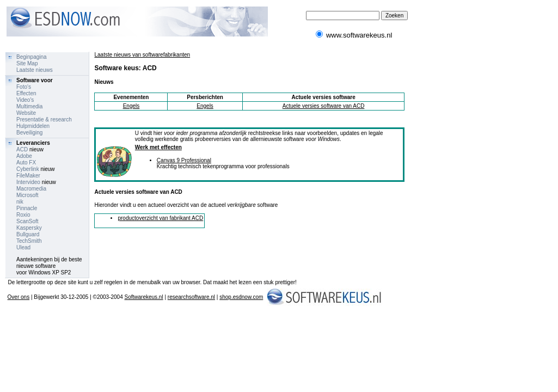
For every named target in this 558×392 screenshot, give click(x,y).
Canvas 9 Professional (184, 160)
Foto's (24, 87)
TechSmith (29, 241)
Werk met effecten (158, 147)
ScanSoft (27, 221)
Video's (25, 100)
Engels (131, 106)
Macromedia (31, 189)
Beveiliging (29, 133)
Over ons (19, 297)
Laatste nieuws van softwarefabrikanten (142, 55)
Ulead (23, 247)
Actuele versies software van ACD (324, 106)
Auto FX (26, 163)
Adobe (24, 156)
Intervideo (28, 182)
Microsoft (27, 195)
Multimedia (29, 106)
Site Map (27, 63)
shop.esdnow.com (241, 297)
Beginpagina (32, 57)
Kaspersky (29, 228)
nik (20, 202)
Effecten (26, 93)
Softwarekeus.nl (143, 297)
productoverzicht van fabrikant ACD (160, 218)
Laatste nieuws (35, 70)
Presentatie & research (44, 120)
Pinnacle (27, 208)
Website (26, 113)
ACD (22, 149)
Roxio (23, 215)
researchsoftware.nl (191, 297)
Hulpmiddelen (33, 126)
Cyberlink (28, 169)
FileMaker (28, 176)
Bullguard (28, 234)
